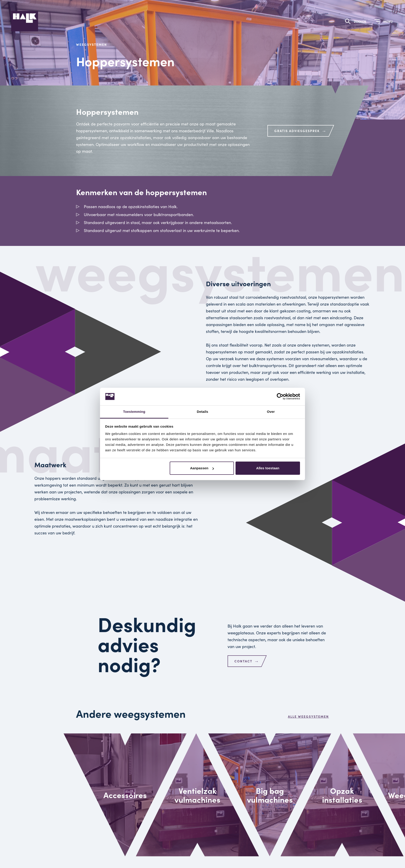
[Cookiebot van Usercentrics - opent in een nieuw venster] (280, 397)
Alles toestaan (268, 468)
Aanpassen (202, 468)
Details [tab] (202, 412)
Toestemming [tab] (134, 412)
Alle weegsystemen (308, 716)
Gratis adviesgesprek (300, 131)
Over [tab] (271, 412)
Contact (247, 661)
